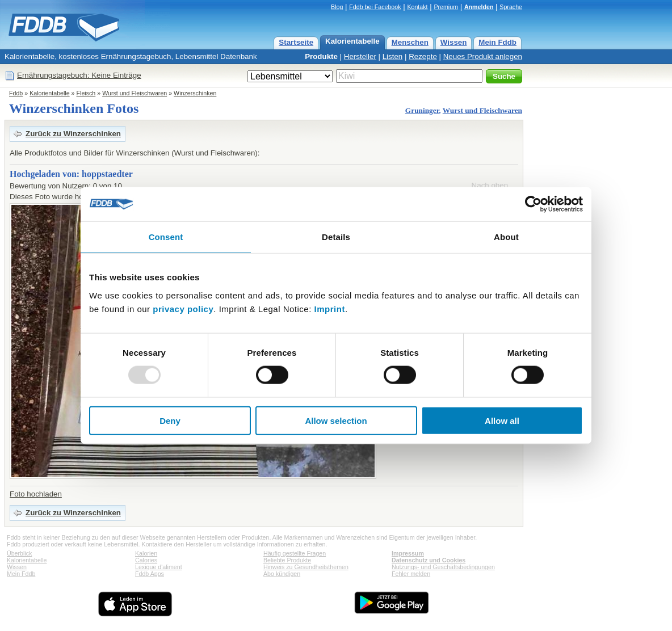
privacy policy (183, 308)
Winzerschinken (195, 93)
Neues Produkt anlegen (483, 56)
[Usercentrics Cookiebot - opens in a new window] (533, 204)
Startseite (296, 42)
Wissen (454, 42)
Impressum (408, 553)
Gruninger (422, 110)
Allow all (502, 420)
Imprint (330, 308)
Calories (146, 560)
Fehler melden (411, 574)
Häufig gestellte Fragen (295, 553)
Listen (393, 56)
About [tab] (506, 237)
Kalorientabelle (352, 41)
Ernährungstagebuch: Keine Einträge (79, 75)
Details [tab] (336, 237)
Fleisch (86, 93)
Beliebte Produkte (287, 560)
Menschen (410, 42)
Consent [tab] (166, 237)
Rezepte (423, 56)
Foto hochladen (36, 494)
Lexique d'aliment (159, 567)
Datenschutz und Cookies (429, 560)
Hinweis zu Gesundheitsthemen (306, 567)
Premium (446, 7)
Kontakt (417, 7)
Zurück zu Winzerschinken (73, 134)
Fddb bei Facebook (375, 7)
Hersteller (360, 56)
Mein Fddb (497, 42)
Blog (337, 7)
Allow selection (336, 420)
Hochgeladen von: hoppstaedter (71, 174)
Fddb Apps (150, 574)
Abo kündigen (282, 574)
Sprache (511, 7)
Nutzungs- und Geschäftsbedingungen (443, 567)
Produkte (321, 56)
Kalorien (146, 553)
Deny (170, 420)
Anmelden (479, 7)
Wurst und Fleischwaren (135, 93)
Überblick (19, 553)
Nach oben (490, 185)
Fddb (16, 93)
